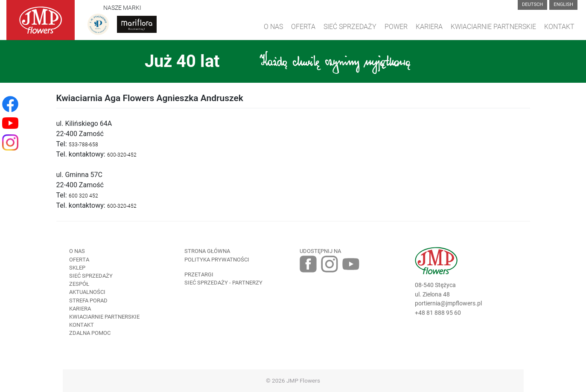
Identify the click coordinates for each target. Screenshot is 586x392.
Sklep (77, 268)
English (563, 4)
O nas (77, 251)
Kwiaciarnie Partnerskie (493, 27)
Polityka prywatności (217, 260)
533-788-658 (83, 145)
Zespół (79, 284)
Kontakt (559, 27)
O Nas (273, 27)
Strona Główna (207, 251)
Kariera (429, 27)
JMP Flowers (303, 380)
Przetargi (199, 274)
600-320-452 (122, 155)
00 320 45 (83, 196)
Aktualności (87, 292)
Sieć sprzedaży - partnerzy (223, 283)
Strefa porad (88, 301)
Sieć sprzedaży (350, 27)
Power (396, 27)
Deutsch (532, 4)
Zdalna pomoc (90, 333)
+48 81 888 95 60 (438, 313)
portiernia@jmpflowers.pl (448, 303)
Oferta (303, 27)
